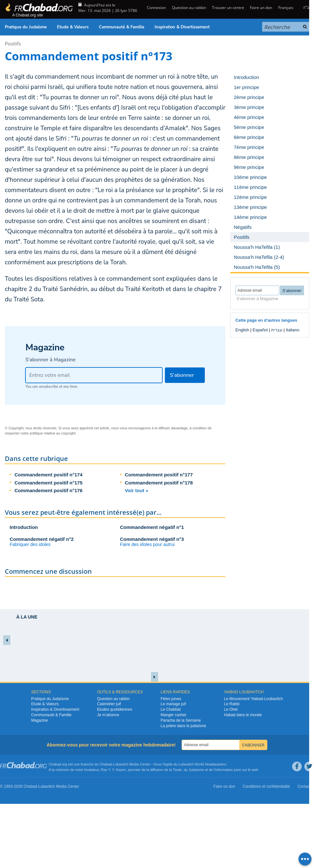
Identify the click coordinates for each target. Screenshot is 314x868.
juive (238, 770)
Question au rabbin (189, 8)
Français (286, 8)
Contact (304, 786)
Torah (177, 770)
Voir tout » (137, 490)
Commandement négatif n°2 (42, 539)
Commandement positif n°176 (48, 490)
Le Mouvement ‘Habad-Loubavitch (254, 699)
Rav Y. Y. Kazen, (114, 770)
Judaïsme (196, 770)
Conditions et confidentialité (266, 786)
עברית (277, 330)
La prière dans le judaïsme (183, 726)
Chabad (106, 764)
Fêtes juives (171, 699)
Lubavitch (121, 764)
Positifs (13, 44)
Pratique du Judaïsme (26, 27)
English (242, 330)
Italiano (292, 330)
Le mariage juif (173, 704)
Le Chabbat (171, 709)
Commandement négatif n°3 (152, 539)
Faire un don (261, 8)
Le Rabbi (232, 704)
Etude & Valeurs (73, 27)
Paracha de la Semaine (181, 720)
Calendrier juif (109, 704)
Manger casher (174, 715)
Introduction (24, 527)
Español (260, 330)
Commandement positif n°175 (48, 483)
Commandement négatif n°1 (152, 527)
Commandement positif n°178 (159, 483)
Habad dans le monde (243, 715)
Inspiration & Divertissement (182, 27)
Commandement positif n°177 (159, 475)
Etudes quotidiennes (114, 709)
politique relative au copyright (52, 433)
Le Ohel (231, 709)
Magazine (40, 720)
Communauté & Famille (122, 27)
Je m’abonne (108, 715)
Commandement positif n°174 (48, 475)
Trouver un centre (228, 8)
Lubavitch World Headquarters (202, 764)
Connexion (156, 8)
